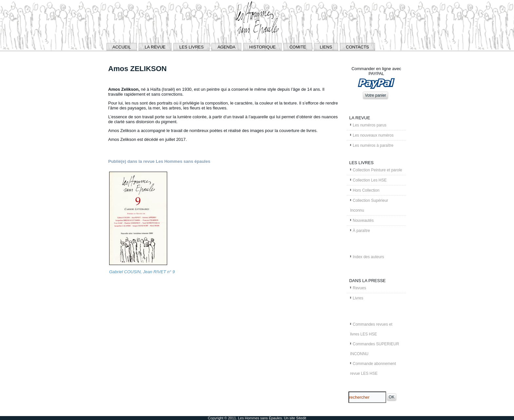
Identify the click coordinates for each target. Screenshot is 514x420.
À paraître (361, 231)
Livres (358, 298)
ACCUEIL (122, 47)
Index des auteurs (368, 257)
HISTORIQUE (262, 47)
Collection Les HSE (370, 180)
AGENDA (226, 47)
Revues (359, 288)
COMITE (298, 47)
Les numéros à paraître (373, 145)
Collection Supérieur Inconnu (369, 205)
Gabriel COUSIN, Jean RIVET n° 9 (142, 272)
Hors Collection (366, 190)
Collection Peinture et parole (377, 170)
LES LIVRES (191, 47)
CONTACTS (357, 47)
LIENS (326, 47)
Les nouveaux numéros (373, 135)
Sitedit (301, 418)
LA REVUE (155, 47)
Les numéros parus (370, 125)
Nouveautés (363, 220)
